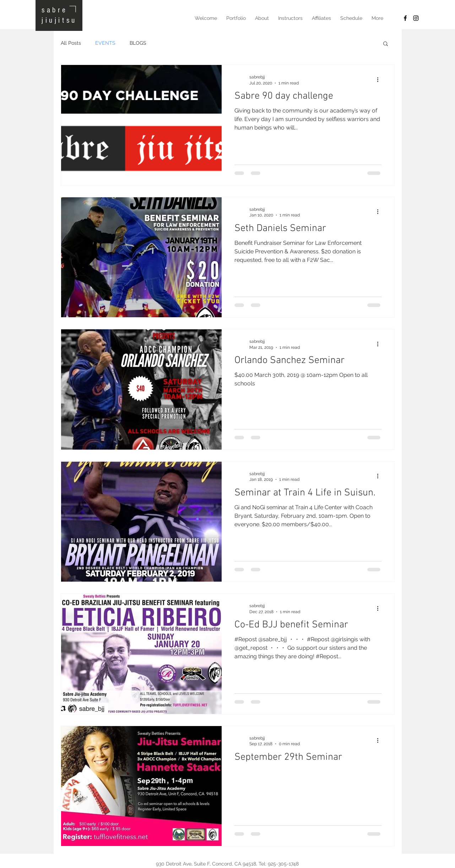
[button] (386, 44)
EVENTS (105, 43)
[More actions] (380, 79)
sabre (55, 10)
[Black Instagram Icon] (416, 18)
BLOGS (138, 43)
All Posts (71, 43)
